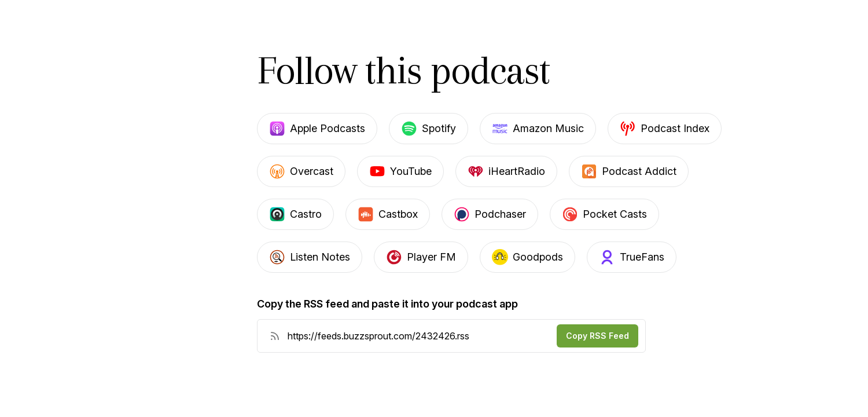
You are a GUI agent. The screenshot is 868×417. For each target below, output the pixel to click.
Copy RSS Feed (597, 336)
